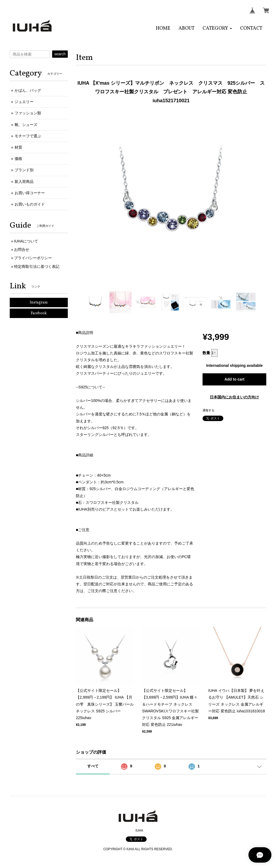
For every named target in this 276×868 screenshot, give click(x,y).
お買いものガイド (30, 204)
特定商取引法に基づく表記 (37, 266)
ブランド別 (24, 170)
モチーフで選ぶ (28, 136)
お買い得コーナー (30, 193)
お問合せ (22, 250)
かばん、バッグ (28, 90)
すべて (93, 766)
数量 (206, 353)
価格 (18, 159)
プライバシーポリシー (33, 258)
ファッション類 (28, 113)
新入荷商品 (24, 182)
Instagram (39, 303)
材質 (18, 147)
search (60, 54)
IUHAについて (26, 241)
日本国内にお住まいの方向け (234, 397)
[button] (217, 28)
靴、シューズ (26, 125)
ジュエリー (24, 102)
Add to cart (234, 379)
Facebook (39, 313)
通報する (208, 410)
